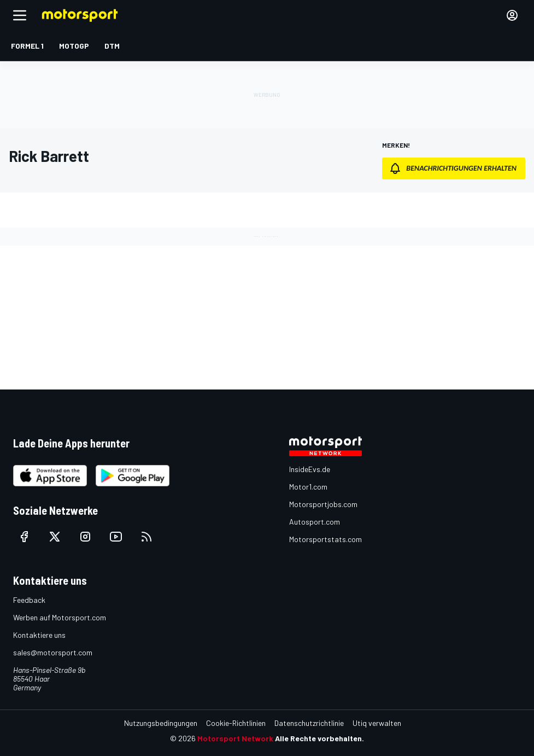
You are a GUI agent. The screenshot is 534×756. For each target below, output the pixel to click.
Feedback (29, 600)
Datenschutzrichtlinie (309, 723)
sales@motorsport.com (53, 652)
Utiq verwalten (377, 723)
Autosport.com (315, 522)
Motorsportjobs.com (323, 504)
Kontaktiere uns (39, 635)
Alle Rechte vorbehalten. (319, 738)
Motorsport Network (235, 738)
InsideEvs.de (310, 469)
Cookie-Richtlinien (236, 723)
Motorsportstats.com (325, 539)
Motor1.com (308, 487)
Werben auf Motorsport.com (60, 617)
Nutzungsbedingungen (161, 723)
